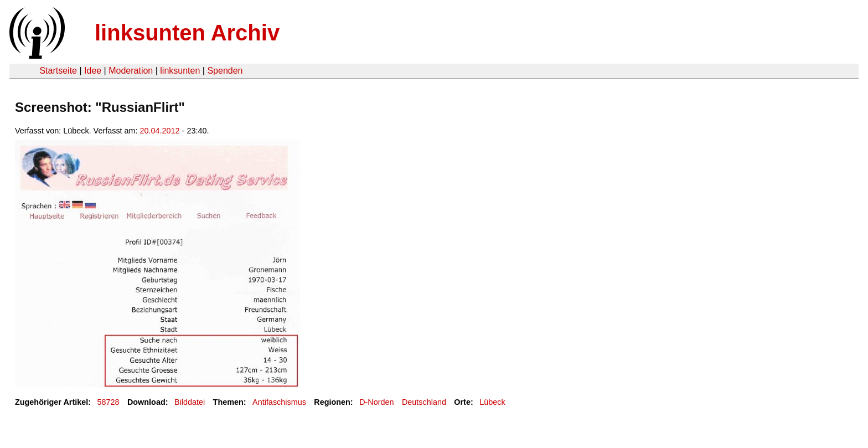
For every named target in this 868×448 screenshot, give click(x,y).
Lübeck (492, 402)
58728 (108, 402)
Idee (93, 71)
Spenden (225, 71)
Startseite (58, 71)
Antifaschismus (279, 402)
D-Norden (376, 402)
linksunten (180, 71)
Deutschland (424, 402)
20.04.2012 (160, 131)
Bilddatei (190, 402)
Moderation (131, 71)
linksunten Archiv (187, 33)
